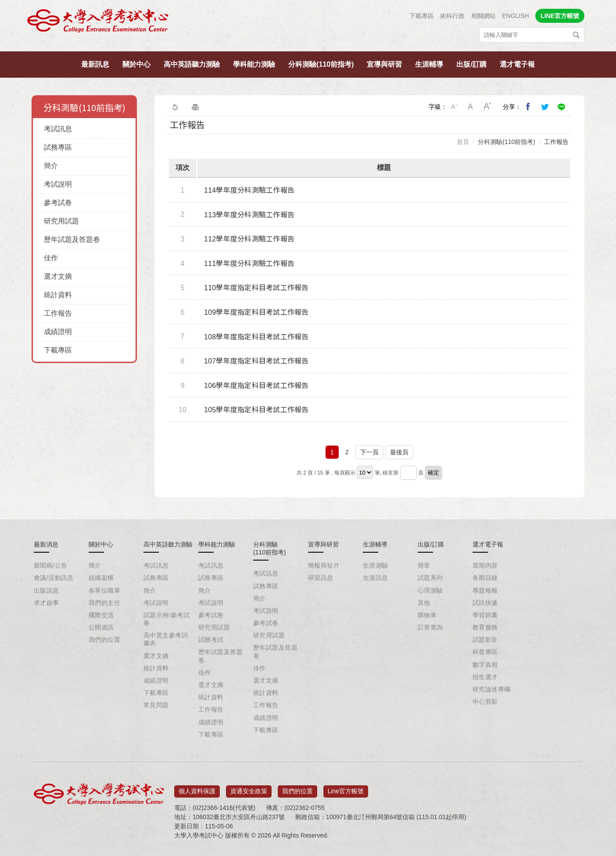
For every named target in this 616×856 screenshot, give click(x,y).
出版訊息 (47, 590)
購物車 (427, 615)
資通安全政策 (249, 788)
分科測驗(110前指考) (321, 64)
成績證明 (58, 332)
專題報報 (485, 590)
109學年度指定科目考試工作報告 (256, 312)
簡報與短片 (324, 565)
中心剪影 (485, 701)
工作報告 (58, 313)
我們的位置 (104, 640)
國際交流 (101, 615)
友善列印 (195, 107)
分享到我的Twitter (545, 107)
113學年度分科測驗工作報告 (249, 215)
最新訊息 (95, 64)
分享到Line (562, 107)
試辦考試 (211, 640)
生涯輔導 (429, 64)
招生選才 (485, 677)
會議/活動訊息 (54, 578)
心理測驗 (430, 590)
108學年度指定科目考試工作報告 (256, 337)
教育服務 (485, 627)
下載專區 (422, 16)
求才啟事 (47, 603)
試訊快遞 (485, 603)
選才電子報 (517, 64)
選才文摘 (58, 276)
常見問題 (156, 705)
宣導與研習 (384, 64)
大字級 (487, 107)
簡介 (51, 166)
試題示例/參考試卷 (167, 619)
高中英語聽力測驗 (192, 64)
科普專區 (485, 652)
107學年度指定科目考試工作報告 (256, 361)
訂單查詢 (430, 627)
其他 (424, 603)
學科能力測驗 (254, 64)
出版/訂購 (471, 64)
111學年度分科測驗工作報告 (249, 264)
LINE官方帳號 (560, 16)
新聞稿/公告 (50, 565)
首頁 (463, 142)
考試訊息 (58, 129)
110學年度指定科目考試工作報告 (256, 288)
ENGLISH (515, 16)
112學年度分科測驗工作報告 (249, 239)
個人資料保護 (197, 788)
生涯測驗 (376, 565)
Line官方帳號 (346, 788)
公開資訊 (101, 627)
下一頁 (369, 452)
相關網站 (483, 16)
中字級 (471, 107)
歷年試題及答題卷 (72, 239)
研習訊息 (321, 578)
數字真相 (485, 665)
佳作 (51, 258)
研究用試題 (61, 221)
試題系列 (430, 578)
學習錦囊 (485, 615)
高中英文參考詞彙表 (166, 639)
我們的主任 (104, 603)
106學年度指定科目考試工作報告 (256, 386)
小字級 (454, 107)
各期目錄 (485, 578)
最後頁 (399, 452)
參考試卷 (58, 203)
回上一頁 (175, 107)
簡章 (424, 565)
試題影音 (485, 640)
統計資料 (58, 295)
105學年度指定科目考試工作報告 (256, 410)
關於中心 (136, 64)
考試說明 (58, 184)
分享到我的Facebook (528, 107)
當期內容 (485, 565)
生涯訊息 (376, 578)
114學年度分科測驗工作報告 (249, 190)
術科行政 (452, 16)
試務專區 (58, 147)
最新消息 (46, 544)
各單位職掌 (104, 590)
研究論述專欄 (492, 689)
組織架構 (101, 578)
